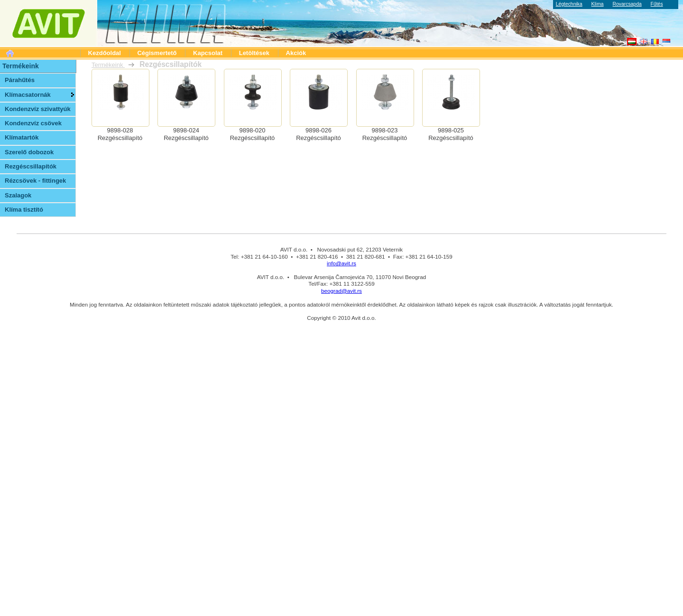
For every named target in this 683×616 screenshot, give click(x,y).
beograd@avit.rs (341, 291)
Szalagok (18, 195)
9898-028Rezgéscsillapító (120, 134)
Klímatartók (22, 137)
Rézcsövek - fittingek (35, 181)
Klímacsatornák (28, 95)
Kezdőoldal (105, 53)
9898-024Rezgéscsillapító (186, 134)
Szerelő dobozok (29, 152)
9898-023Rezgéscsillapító (385, 134)
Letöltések (254, 53)
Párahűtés (20, 80)
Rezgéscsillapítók (31, 166)
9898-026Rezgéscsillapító (318, 134)
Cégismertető (157, 53)
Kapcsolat (208, 53)
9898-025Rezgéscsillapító (451, 134)
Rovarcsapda (627, 4)
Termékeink (108, 65)
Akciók (296, 53)
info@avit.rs (341, 263)
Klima (598, 4)
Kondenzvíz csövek (33, 123)
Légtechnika (569, 4)
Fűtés (657, 4)
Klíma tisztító (24, 210)
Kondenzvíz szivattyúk (38, 109)
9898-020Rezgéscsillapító (253, 134)
